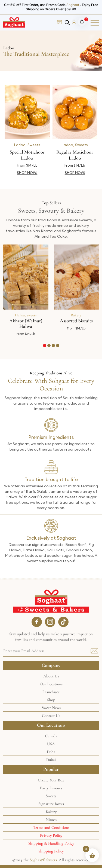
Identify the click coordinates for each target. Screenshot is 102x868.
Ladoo (20, 145)
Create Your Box (51, 780)
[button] (45, 346)
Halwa (20, 315)
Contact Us (51, 716)
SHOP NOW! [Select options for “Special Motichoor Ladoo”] (27, 173)
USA (51, 744)
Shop (51, 700)
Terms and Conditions (51, 827)
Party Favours (51, 788)
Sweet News (51, 708)
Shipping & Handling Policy (51, 843)
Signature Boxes (51, 804)
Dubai (51, 760)
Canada (51, 736)
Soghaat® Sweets (43, 860)
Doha (51, 752)
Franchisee (51, 692)
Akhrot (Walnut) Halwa (26, 323)
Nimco (51, 820)
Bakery (76, 315)
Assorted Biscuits (76, 321)
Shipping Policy (51, 851)
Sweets (34, 145)
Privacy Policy (51, 835)
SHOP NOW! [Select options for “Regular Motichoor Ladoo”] (75, 173)
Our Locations (51, 684)
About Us (51, 676)
